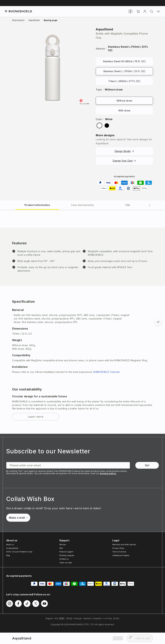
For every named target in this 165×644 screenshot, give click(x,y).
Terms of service (119, 552)
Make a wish (18, 518)
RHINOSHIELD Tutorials (107, 372)
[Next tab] (150, 205)
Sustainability (12, 548)
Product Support (66, 552)
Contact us (64, 559)
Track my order (66, 563)
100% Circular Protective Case (19, 552)
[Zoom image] (53, 68)
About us (10, 544)
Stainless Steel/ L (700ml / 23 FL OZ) (124, 71)
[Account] (145, 11)
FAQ (61, 548)
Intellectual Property (121, 555)
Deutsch (88, 618)
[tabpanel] (82, 322)
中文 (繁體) (59, 618)
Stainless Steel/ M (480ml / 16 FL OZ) (124, 61)
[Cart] (138, 11)
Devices (63, 544)
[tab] (37, 205)
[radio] (99, 126)
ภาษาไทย (107, 618)
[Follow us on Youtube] (44, 604)
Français (78, 618)
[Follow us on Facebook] (18, 604)
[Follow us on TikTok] (27, 604)
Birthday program (67, 555)
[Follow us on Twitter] (36, 604)
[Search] (152, 11)
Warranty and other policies (124, 544)
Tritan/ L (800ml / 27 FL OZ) (124, 81)
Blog (8, 555)
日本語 (69, 618)
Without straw (124, 101)
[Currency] (130, 11)
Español (98, 618)
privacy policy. (108, 473)
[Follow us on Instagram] (10, 604)
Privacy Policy (118, 548)
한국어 (116, 618)
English (49, 618)
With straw (124, 110)
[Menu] (158, 11)
